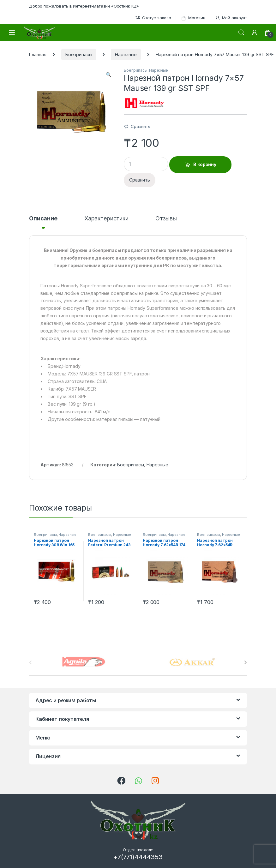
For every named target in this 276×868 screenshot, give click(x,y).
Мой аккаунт (231, 18)
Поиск (241, 33)
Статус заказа (153, 18)
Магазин (193, 18)
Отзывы (166, 219)
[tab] (43, 221)
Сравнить (140, 126)
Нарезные (126, 54)
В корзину (205, 164)
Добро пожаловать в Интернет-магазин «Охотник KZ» (84, 6)
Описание (43, 219)
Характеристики (106, 219)
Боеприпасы (79, 54)
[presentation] (246, 662)
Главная (38, 54)
